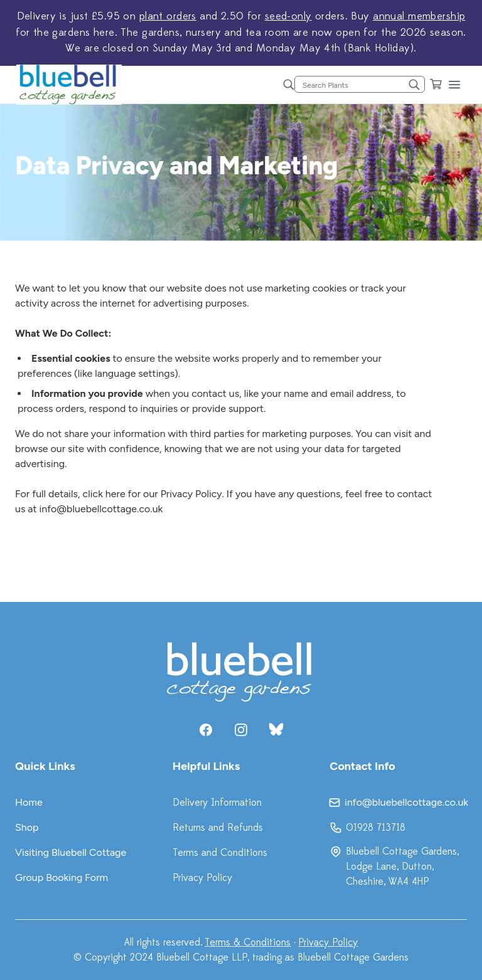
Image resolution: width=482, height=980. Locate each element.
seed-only (288, 16)
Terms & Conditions (248, 942)
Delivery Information (217, 803)
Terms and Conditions (220, 853)
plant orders (168, 16)
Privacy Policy (202, 878)
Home (29, 802)
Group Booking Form (62, 877)
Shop (27, 827)
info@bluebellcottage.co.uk (101, 509)
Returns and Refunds (218, 828)
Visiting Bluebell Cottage (71, 852)
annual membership (419, 16)
